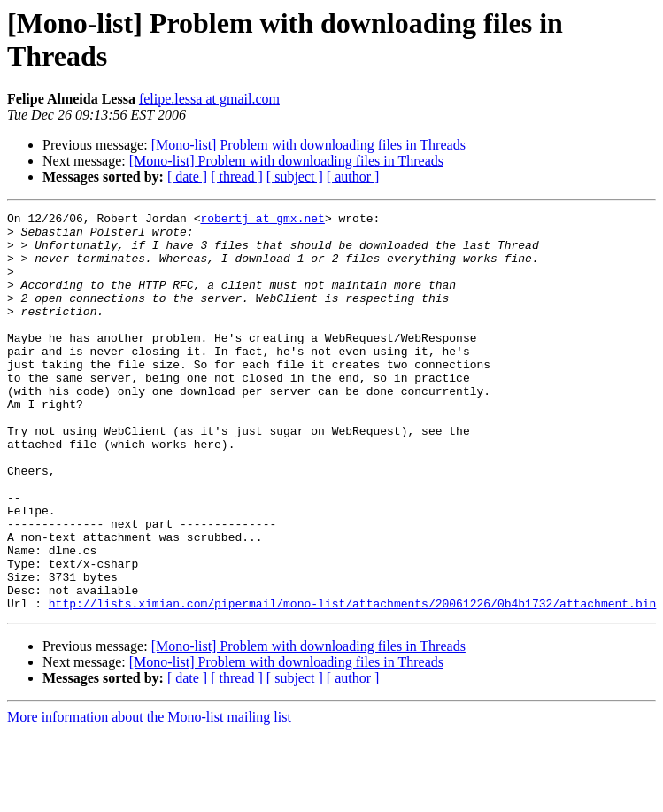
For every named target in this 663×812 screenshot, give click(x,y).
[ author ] (353, 177)
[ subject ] (295, 177)
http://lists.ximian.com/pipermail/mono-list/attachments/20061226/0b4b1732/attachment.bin (352, 683)
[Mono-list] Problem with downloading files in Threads (308, 145)
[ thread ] (237, 177)
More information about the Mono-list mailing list (149, 797)
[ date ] (187, 177)
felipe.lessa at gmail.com (209, 99)
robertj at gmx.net (262, 220)
